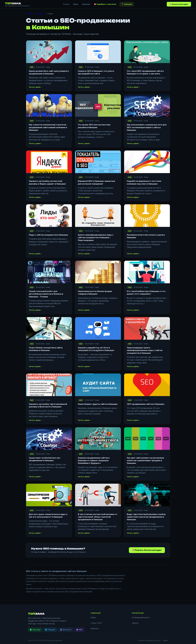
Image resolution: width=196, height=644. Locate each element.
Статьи (66, 4)
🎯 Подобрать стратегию (105, 4)
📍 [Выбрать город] (127, 4)
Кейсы (76, 4)
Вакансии (86, 4)
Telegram (50, 630)
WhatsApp (35, 630)
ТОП (13, 3)
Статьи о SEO (96, 623)
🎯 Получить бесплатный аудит (146, 550)
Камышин (40, 14)
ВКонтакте (66, 630)
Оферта (135, 623)
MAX (79, 630)
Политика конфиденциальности (149, 640)
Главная (29, 14)
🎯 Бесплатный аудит (179, 4)
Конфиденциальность (141, 617)
